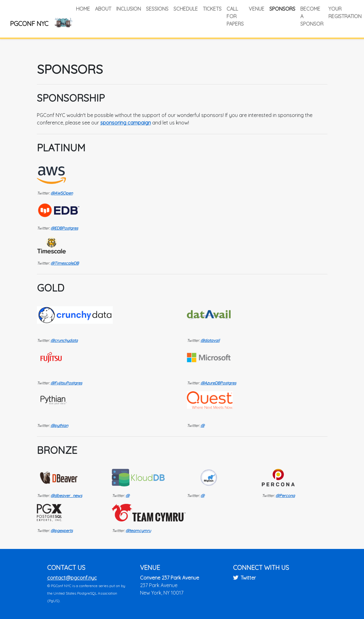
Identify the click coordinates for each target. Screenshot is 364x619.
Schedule (186, 9)
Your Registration (345, 13)
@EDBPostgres (64, 228)
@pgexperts (62, 530)
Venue (257, 9)
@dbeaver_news (66, 495)
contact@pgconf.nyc (72, 578)
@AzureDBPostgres (218, 383)
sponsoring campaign (126, 123)
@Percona (285, 495)
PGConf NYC (29, 24)
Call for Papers (235, 16)
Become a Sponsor (312, 16)
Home (83, 9)
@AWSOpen (62, 193)
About (103, 9)
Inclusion (129, 9)
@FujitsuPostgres (66, 383)
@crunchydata (64, 340)
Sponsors (282, 9)
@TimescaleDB (65, 263)
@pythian (59, 425)
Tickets (212, 9)
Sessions (157, 9)
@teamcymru (138, 530)
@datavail (210, 340)
